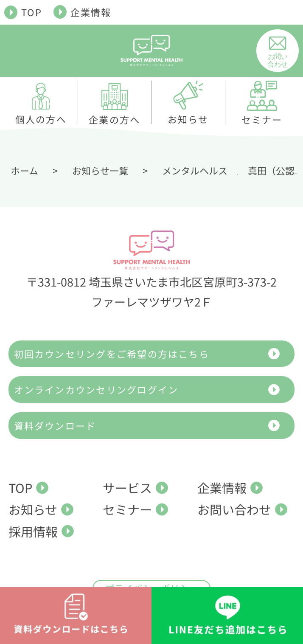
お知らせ (33, 509)
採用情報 (33, 531)
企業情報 (91, 12)
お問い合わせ (234, 509)
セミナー (127, 509)
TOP (32, 12)
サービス (127, 487)
